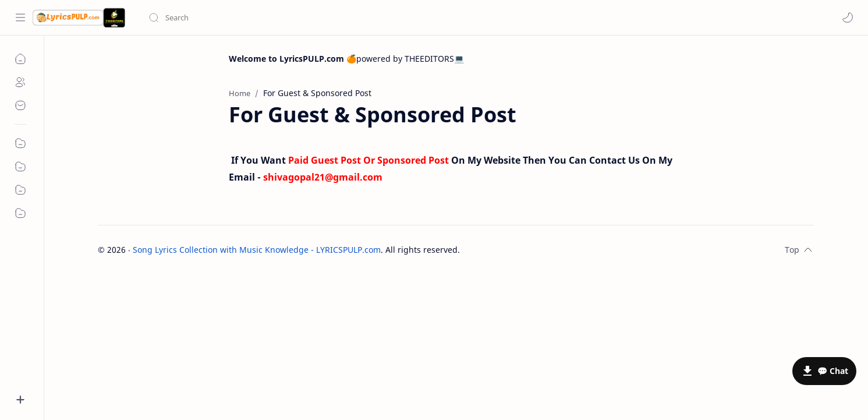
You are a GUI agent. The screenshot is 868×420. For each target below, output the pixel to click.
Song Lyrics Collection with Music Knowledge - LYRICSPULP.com (257, 250)
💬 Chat (833, 371)
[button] (848, 17)
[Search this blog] (242, 17)
